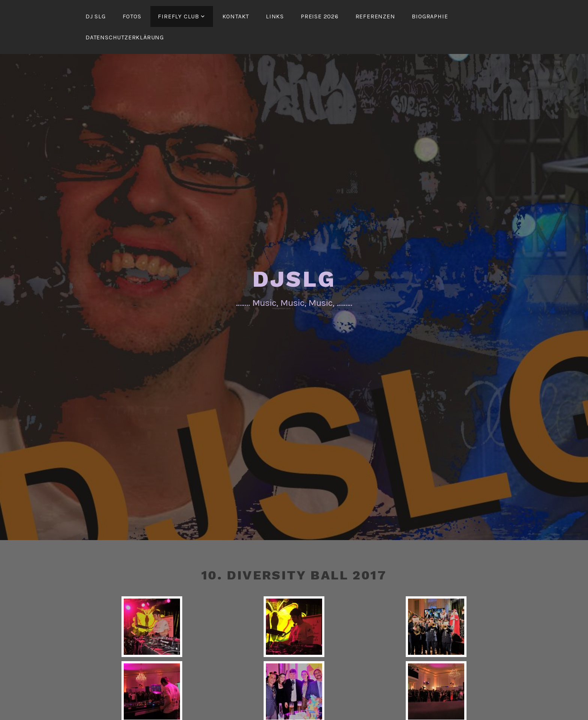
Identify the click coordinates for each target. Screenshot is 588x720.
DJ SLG (96, 16)
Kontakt (236, 16)
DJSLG (294, 279)
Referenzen (375, 16)
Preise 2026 (320, 16)
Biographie (430, 16)
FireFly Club (178, 16)
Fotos (132, 16)
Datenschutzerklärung (125, 37)
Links (275, 16)
